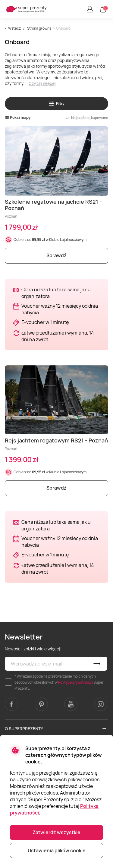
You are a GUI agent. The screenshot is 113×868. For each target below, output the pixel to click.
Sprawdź (56, 255)
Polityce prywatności (75, 682)
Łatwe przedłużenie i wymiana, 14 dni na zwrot (58, 336)
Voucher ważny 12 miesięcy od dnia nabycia (60, 309)
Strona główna (39, 28)
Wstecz (14, 28)
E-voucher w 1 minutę (45, 322)
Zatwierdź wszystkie (56, 832)
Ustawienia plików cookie (57, 850)
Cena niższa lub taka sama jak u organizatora (56, 293)
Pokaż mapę (18, 118)
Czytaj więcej (42, 83)
